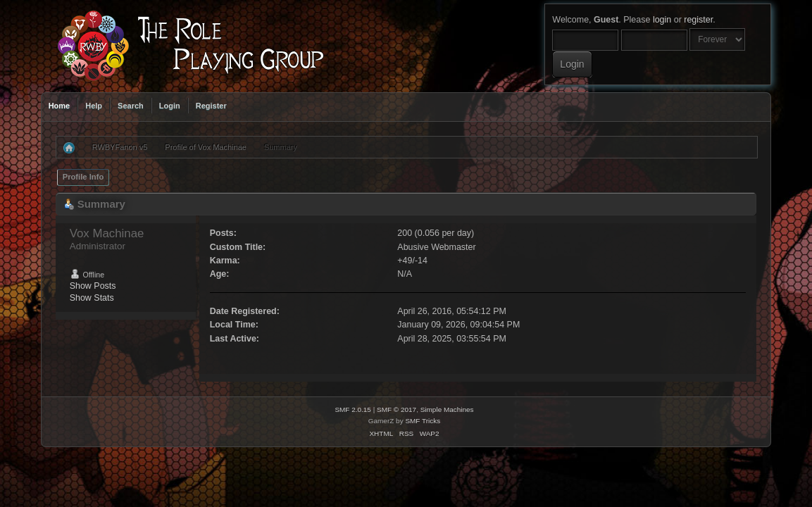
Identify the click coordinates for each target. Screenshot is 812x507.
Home (60, 106)
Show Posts (93, 286)
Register (211, 106)
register (698, 20)
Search (131, 106)
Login (170, 106)
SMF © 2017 (396, 409)
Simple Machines (447, 409)
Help (94, 106)
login (662, 20)
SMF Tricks (423, 421)
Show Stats (92, 298)
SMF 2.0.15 (353, 409)
